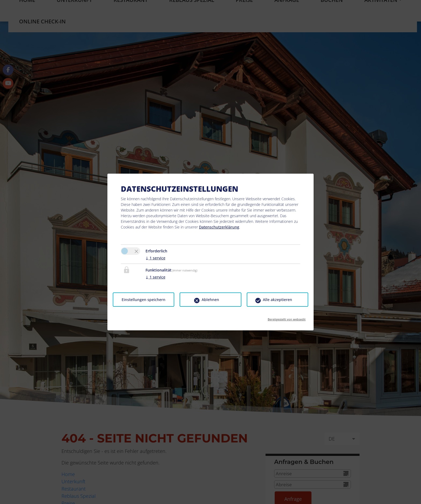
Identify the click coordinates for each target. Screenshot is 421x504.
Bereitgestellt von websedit (287, 318)
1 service (155, 258)
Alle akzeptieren (277, 300)
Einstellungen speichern (144, 300)
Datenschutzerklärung (219, 227)
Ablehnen (210, 300)
